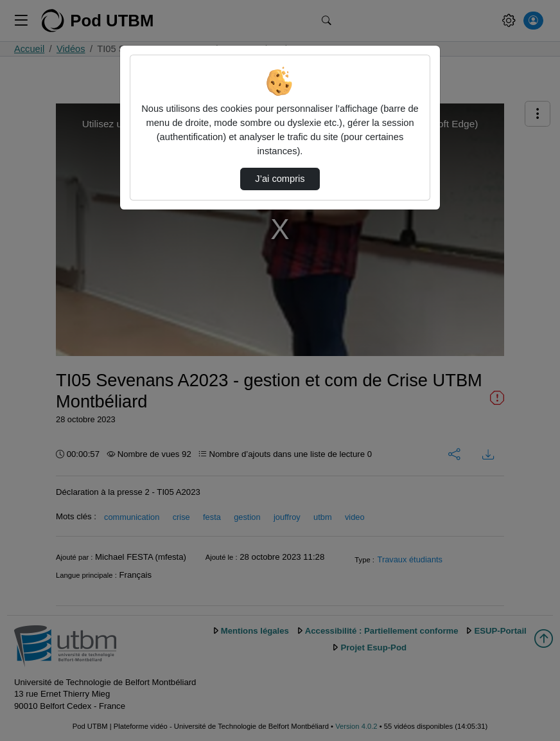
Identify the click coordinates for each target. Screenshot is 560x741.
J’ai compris (280, 179)
